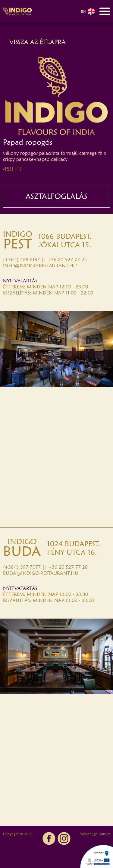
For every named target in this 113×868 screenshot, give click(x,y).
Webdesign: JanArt (95, 834)
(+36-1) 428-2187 (21, 260)
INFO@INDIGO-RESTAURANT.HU (40, 266)
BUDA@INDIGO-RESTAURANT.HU (41, 573)
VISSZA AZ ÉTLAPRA (38, 42)
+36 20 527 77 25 (67, 260)
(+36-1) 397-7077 (22, 567)
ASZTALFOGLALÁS (56, 196)
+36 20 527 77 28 (68, 567)
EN (88, 11)
